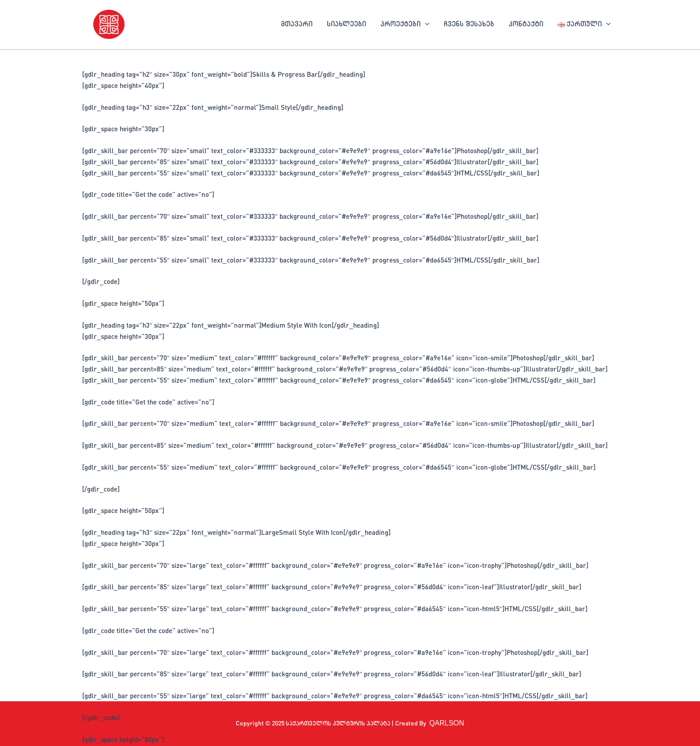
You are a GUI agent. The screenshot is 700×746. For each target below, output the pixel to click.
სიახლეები (346, 25)
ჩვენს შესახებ (469, 25)
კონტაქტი (526, 25)
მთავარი (297, 25)
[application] (425, 25)
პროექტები (405, 25)
